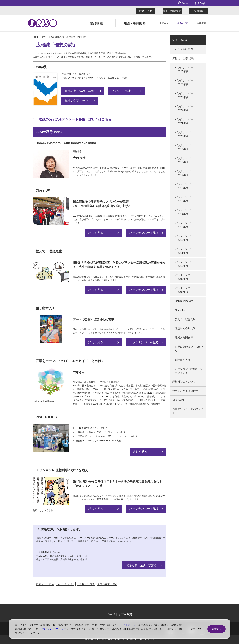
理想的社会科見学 (185, 328)
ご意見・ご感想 (121, 91)
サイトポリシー (129, 625)
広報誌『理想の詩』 (184, 58)
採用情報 (199, 11)
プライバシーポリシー (53, 629)
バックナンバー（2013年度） (184, 225)
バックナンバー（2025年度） (184, 69)
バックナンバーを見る (144, 233)
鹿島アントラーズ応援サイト (188, 411)
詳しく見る (96, 233)
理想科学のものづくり (185, 382)
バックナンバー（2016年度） (184, 186)
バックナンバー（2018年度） (184, 160)
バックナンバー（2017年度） (184, 173)
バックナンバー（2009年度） (184, 277)
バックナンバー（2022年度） (184, 108)
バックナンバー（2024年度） (184, 82)
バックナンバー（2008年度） (184, 290)
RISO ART (178, 400)
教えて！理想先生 (185, 319)
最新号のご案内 (45, 584)
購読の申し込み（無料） (81, 91)
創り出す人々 (183, 360)
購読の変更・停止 (76, 101)
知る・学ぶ (47, 37)
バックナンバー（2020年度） (184, 134)
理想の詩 (59, 37)
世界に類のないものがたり (189, 349)
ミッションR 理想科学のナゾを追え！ (189, 371)
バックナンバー (65, 584)
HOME (36, 37)
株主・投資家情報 (172, 11)
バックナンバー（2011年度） (184, 251)
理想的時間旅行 (184, 338)
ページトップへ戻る (119, 614)
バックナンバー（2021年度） (184, 121)
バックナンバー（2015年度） (184, 199)
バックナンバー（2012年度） (184, 238)
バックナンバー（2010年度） (184, 264)
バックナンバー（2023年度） (184, 95)
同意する (216, 629)
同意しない (197, 629)
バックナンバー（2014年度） (184, 212)
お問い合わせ (145, 11)
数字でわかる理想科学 (185, 391)
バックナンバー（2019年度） (184, 147)
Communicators (184, 301)
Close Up (180, 310)
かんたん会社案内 (183, 49)
